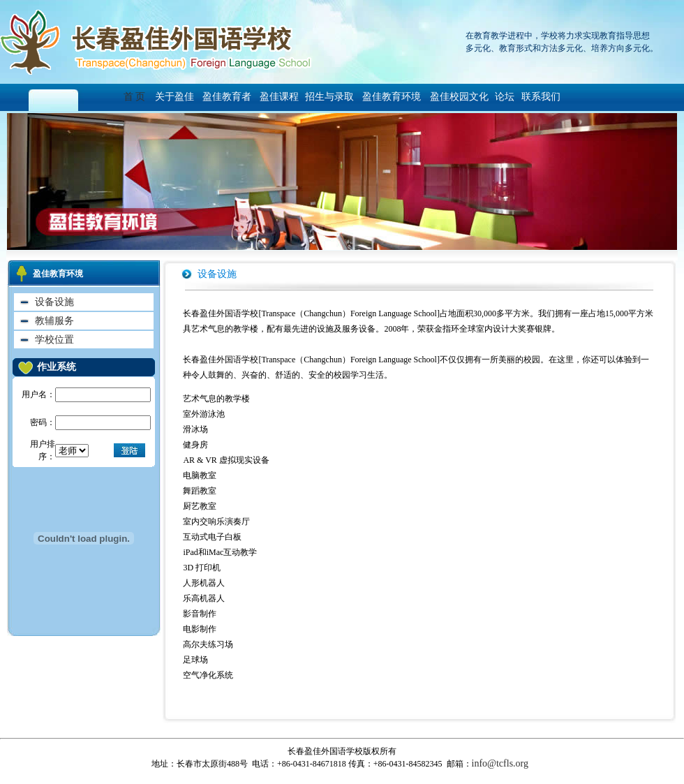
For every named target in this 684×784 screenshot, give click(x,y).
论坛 (505, 97)
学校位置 (54, 340)
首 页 (138, 97)
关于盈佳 (174, 97)
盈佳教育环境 (392, 97)
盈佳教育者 (227, 97)
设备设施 (54, 302)
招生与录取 (329, 97)
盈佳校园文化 (458, 97)
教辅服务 (54, 321)
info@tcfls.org (500, 763)
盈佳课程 (278, 97)
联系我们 (538, 97)
